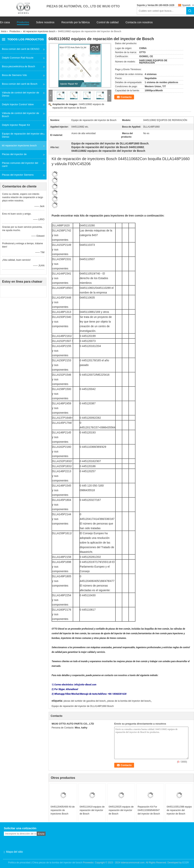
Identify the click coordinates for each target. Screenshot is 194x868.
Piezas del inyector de (14, 154)
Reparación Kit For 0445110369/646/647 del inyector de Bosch (149, 810)
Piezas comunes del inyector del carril (20, 164)
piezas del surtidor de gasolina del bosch (85, 701)
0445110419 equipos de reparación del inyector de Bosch (92, 810)
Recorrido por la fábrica (76, 22)
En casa (5, 22)
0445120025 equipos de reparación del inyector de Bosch (121, 810)
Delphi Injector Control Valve (18, 104)
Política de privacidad (19, 863)
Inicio (4, 31)
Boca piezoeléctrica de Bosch (19, 66)
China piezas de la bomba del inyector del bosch (57, 863)
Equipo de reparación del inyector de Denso (23, 135)
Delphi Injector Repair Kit (16, 125)
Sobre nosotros (45, 22)
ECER (186, 863)
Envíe (41, 834)
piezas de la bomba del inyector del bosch (129, 701)
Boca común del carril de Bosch (20, 84)
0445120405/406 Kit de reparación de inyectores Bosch (63, 810)
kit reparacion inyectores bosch (39, 31)
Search (190, 11)
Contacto (126, 97)
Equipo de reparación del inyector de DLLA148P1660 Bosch (83, 706)
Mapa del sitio (14, 852)
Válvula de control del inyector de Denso (21, 94)
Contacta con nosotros (139, 22)
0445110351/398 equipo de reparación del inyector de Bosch (179, 810)
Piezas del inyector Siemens (18, 175)
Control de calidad (108, 22)
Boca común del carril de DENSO (21, 49)
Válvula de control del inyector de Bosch (21, 115)
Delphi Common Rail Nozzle (18, 58)
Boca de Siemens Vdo (14, 75)
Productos (23, 22)
